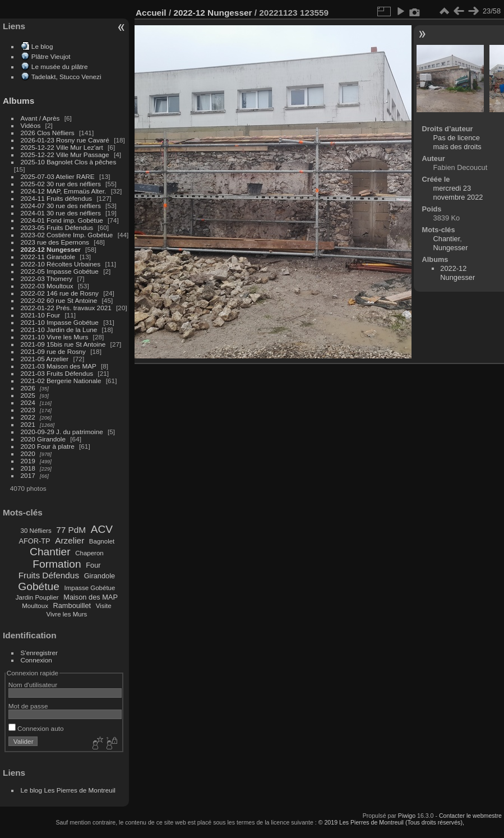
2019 (28, 461)
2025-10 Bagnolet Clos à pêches (69, 162)
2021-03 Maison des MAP (59, 366)
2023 (28, 410)
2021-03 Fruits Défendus (57, 373)
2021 (28, 424)
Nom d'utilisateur (33, 685)
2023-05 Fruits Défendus (57, 227)
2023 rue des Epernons (55, 242)
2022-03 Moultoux (47, 286)
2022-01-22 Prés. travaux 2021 (66, 308)
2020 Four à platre (48, 446)
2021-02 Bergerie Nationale (61, 381)
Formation (57, 564)
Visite (104, 606)
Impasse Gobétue (90, 588)
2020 (28, 453)
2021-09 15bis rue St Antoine (63, 344)
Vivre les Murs (67, 614)
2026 (28, 388)
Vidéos (31, 125)
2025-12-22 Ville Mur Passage (65, 155)
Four (93, 565)
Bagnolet (102, 541)
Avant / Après (40, 118)
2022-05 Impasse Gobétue (60, 271)
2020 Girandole (43, 439)
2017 (28, 475)
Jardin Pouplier (37, 597)
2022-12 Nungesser (51, 249)
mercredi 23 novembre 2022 (458, 193)
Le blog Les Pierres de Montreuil (68, 790)
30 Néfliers (36, 531)
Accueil (151, 13)
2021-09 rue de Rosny (53, 351)
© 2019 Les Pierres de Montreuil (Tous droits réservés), (391, 822)
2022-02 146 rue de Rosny (60, 293)
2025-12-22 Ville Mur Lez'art (62, 147)
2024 (28, 402)
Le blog (42, 46)
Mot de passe (28, 706)
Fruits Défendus (49, 575)
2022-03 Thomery (47, 278)
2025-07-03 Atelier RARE (58, 176)
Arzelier (70, 540)
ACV (102, 529)
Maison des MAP (91, 597)
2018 (28, 468)
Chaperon (89, 553)
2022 (28, 417)
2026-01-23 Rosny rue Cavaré (65, 140)
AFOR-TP (34, 541)
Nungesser (451, 248)
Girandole (100, 576)
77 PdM (71, 530)
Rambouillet (72, 606)
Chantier (50, 552)
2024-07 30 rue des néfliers (61, 206)
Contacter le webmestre (470, 816)
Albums (19, 101)
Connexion (36, 660)
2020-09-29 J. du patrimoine (62, 432)
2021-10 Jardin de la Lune (59, 330)
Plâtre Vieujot (51, 56)
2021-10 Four (41, 315)
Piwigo (407, 816)
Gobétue (39, 586)
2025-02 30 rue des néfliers (61, 184)
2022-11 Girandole (48, 257)
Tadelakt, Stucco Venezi (66, 77)
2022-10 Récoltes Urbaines (61, 264)
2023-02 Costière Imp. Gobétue (67, 235)
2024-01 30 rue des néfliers (62, 213)
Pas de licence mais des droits (457, 142)
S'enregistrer (39, 653)
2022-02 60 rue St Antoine (59, 300)
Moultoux (35, 606)
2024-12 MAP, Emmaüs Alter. (64, 191)
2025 (28, 395)
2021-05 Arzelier (45, 359)
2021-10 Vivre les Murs (55, 337)
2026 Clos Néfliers (48, 133)
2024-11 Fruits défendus (57, 198)
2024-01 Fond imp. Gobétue (62, 220)
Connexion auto (36, 728)
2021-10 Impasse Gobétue (60, 322)
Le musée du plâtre (60, 66)
